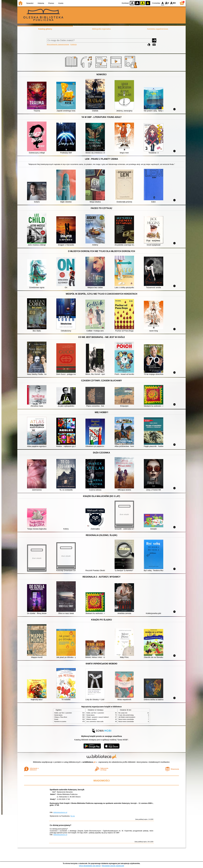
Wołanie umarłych (92, 719)
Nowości (30, 3)
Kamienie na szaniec (60, 722)
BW (137, 3)
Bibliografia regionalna (101, 29)
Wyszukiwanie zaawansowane (58, 44)
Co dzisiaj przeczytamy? (60, 825)
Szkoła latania (58, 715)
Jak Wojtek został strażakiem (127, 717)
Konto (61, 3)
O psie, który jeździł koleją (126, 715)
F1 (167, 3)
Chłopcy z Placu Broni (61, 717)
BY (148, 3)
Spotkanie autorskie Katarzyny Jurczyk (67, 790)
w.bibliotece (89, 762)
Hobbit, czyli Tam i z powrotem (63, 713)
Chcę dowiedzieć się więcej (90, 866)
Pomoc (51, 3)
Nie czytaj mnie (123, 713)
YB (143, 3)
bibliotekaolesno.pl (60, 812)
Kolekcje (74, 44)
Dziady (56, 719)
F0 (163, 3)
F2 (173, 3)
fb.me (73, 816)
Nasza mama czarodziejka (126, 719)
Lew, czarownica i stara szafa (95, 722)
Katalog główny (45, 29)
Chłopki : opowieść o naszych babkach (98, 717)
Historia (41, 3)
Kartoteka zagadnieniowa (158, 29)
